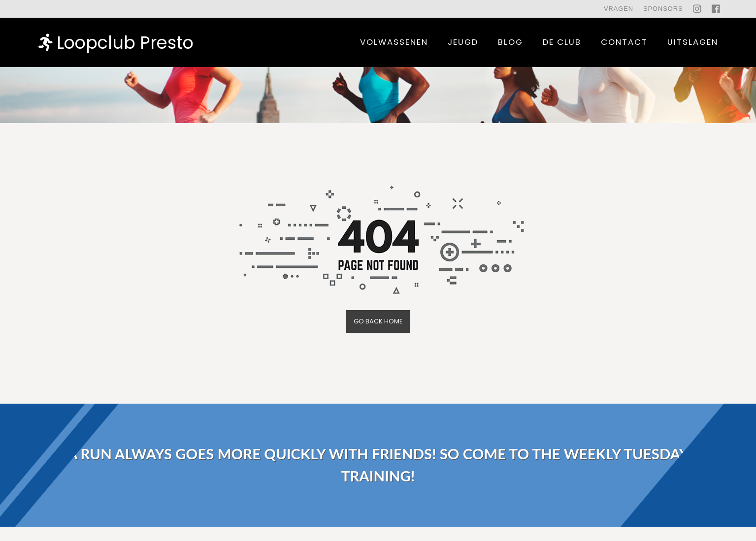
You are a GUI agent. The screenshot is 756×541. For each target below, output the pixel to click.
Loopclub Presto (116, 42)
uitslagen (693, 42)
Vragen (619, 9)
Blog (510, 42)
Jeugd (463, 42)
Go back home (378, 321)
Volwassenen (394, 42)
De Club (562, 42)
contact (624, 42)
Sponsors (663, 9)
